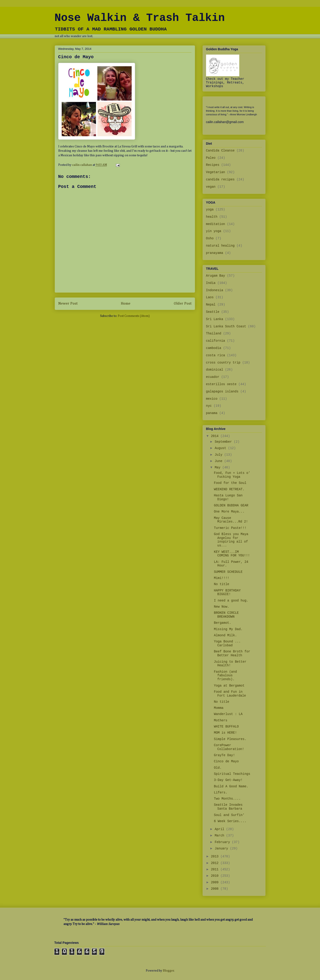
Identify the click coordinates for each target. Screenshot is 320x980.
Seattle (213, 312)
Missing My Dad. (228, 629)
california (216, 341)
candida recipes (220, 179)
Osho (210, 238)
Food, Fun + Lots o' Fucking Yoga (232, 475)
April (220, 829)
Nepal (211, 305)
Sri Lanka (215, 319)
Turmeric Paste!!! (230, 528)
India (211, 283)
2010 (216, 876)
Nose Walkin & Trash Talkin (140, 18)
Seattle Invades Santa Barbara (228, 807)
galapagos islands (222, 391)
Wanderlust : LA (228, 714)
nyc (209, 406)
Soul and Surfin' (229, 815)
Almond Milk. (225, 635)
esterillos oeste (221, 384)
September (224, 442)
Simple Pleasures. (230, 739)
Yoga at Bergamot (229, 686)
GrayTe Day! (224, 755)
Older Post (183, 304)
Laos (210, 297)
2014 (216, 436)
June (219, 461)
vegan (211, 187)
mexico (212, 399)
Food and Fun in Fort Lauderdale (230, 694)
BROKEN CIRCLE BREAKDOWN (226, 615)
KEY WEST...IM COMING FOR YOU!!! (232, 554)
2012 (216, 863)
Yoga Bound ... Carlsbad (227, 643)
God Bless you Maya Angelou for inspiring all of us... (231, 540)
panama (212, 413)
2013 (216, 856)
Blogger (168, 971)
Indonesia (215, 290)
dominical (215, 370)
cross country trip (223, 363)
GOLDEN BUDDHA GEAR (231, 505)
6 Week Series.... (230, 821)
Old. (218, 768)
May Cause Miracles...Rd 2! (231, 520)
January (222, 849)
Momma (219, 708)
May (219, 467)
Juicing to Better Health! (230, 664)
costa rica (216, 355)
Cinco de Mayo (226, 761)
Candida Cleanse (220, 151)
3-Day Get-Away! (228, 780)
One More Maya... (229, 512)
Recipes (213, 165)
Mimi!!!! (221, 578)
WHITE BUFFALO (226, 727)
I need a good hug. (231, 601)
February (223, 842)
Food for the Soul (230, 483)
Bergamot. (222, 623)
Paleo (211, 158)
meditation (216, 224)
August (221, 448)
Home (126, 304)
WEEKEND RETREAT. (229, 489)
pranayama (215, 253)
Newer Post (68, 304)
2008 (216, 889)
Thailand (214, 333)
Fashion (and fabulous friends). (225, 676)
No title (221, 584)
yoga (210, 210)
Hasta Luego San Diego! (228, 497)
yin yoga (214, 231)
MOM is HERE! (225, 733)
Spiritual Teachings (232, 774)
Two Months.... (227, 799)
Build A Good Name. (231, 786)
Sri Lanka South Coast (226, 326)
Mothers (220, 720)
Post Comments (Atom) (134, 316)
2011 (216, 869)
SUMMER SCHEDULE (228, 572)
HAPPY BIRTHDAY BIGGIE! (227, 592)
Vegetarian (216, 172)
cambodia (214, 348)
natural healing (220, 246)
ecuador (213, 377)
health (212, 217)
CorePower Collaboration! (229, 747)
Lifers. (220, 793)
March (220, 836)
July (219, 455)
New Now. (221, 607)
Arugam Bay (216, 276)
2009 (216, 882)
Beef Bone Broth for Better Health (232, 653)
